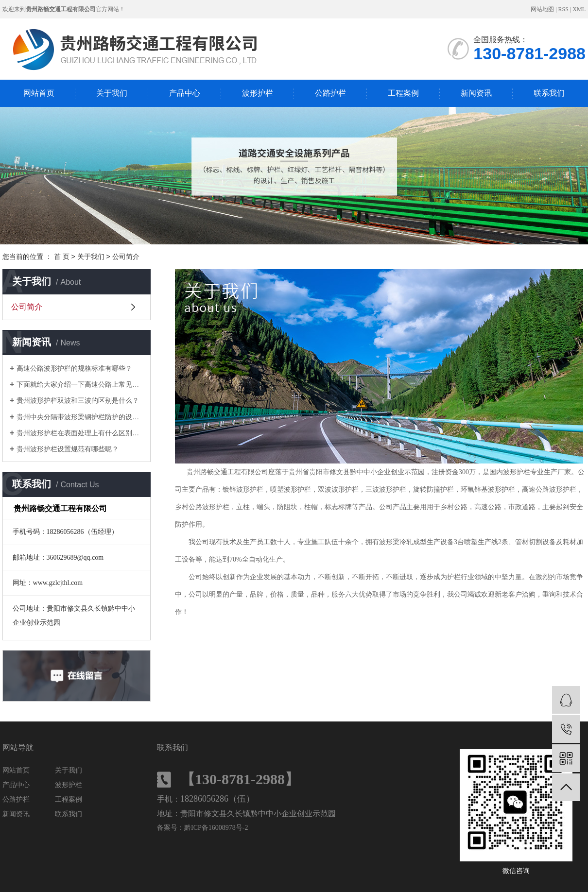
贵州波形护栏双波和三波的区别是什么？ (78, 400)
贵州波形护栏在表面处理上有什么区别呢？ (80, 433)
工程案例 (403, 93)
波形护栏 (258, 93)
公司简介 (27, 307)
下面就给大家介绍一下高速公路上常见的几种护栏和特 (80, 384)
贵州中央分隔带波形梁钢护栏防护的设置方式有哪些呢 (80, 417)
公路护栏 (330, 93)
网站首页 (39, 93)
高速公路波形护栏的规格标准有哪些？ (74, 368)
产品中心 (185, 93)
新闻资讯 (476, 93)
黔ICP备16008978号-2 (216, 828)
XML (579, 9)
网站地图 (542, 9)
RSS (563, 9)
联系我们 (549, 93)
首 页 (62, 257)
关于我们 (112, 93)
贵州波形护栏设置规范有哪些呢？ (68, 449)
